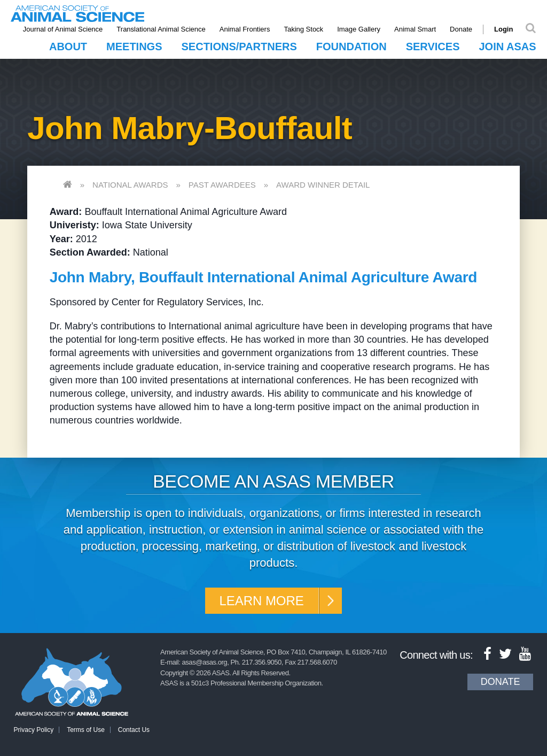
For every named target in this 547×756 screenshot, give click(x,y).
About (68, 47)
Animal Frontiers (245, 29)
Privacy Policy (34, 730)
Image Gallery (359, 29)
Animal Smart (415, 29)
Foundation (351, 47)
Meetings (134, 47)
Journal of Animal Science (63, 29)
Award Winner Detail (323, 185)
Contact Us (134, 730)
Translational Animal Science (161, 29)
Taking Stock (304, 29)
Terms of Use (86, 730)
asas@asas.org (205, 662)
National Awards (130, 185)
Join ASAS (507, 47)
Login (503, 29)
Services (433, 47)
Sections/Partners (239, 47)
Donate (461, 29)
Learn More (261, 601)
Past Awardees (222, 185)
